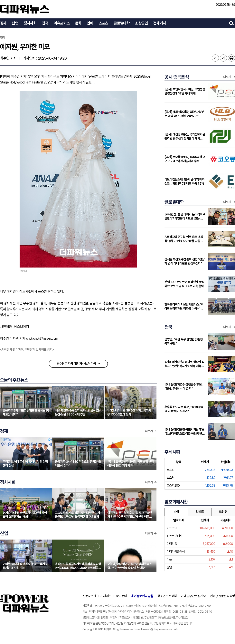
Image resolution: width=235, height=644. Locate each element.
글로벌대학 (122, 23)
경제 (3, 23)
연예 (90, 23)
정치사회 (30, 23)
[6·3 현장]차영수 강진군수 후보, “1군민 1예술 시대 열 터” (183, 386)
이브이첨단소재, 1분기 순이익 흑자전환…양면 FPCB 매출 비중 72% (184, 181)
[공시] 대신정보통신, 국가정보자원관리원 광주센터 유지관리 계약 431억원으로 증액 (185, 137)
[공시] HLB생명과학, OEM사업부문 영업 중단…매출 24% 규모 (184, 114)
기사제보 (106, 596)
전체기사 (160, 23)
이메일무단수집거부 (193, 596)
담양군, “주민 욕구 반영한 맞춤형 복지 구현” (184, 341)
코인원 (223, 512)
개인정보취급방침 (142, 596)
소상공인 (141, 23)
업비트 (200, 512)
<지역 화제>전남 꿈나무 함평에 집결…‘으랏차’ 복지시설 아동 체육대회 (184, 364)
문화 (78, 23)
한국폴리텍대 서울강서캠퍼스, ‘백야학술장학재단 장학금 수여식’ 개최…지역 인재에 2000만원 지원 (184, 307)
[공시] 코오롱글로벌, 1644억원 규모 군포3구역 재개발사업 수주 (185, 159)
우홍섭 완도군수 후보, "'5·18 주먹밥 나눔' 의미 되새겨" (184, 409)
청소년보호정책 (167, 596)
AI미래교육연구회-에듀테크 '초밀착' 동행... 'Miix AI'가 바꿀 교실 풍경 (184, 239)
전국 (45, 23)
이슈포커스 (62, 23)
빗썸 (176, 512)
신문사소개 (89, 596)
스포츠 (103, 23)
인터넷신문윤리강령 (222, 596)
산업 (15, 23)
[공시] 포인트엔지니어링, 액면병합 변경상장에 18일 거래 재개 (185, 91)
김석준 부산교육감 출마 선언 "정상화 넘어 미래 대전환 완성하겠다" (184, 261)
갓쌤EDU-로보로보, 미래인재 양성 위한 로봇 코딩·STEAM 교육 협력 (184, 284)
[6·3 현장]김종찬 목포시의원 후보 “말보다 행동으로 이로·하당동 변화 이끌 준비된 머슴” (185, 432)
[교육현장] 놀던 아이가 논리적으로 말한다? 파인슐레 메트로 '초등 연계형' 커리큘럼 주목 (185, 216)
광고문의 (121, 596)
